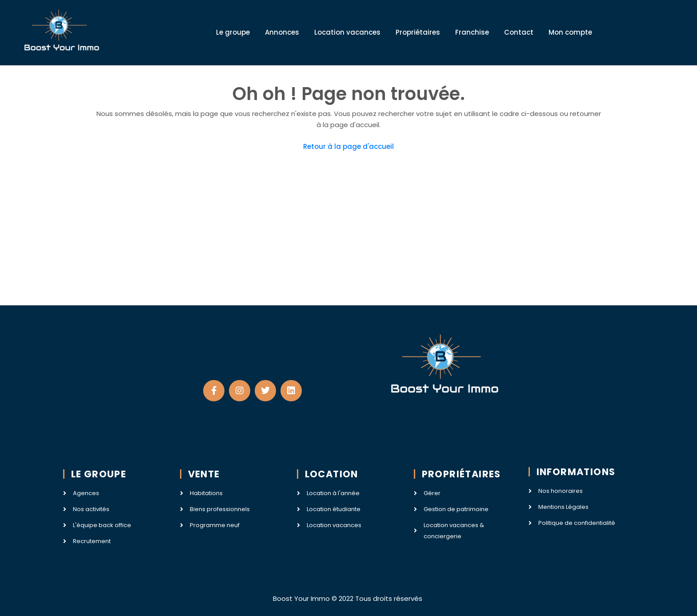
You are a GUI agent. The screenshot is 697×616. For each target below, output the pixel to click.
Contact (519, 32)
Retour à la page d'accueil (348, 146)
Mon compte (570, 32)
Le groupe (233, 32)
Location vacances (347, 32)
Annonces (282, 32)
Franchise (472, 32)
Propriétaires (418, 32)
